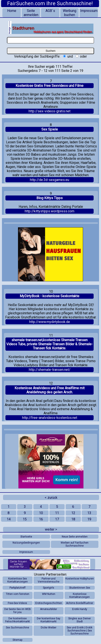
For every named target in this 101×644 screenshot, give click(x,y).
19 (89, 519)
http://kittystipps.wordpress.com (50, 211)
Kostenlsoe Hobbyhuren (80, 579)
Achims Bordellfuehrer (80, 603)
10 (41, 513)
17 (57, 519)
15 (25, 519)
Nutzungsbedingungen (26, 543)
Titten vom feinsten (18, 594)
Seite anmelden (31, 13)
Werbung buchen (70, 13)
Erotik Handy (80, 609)
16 (41, 519)
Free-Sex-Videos (17, 603)
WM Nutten (49, 594)
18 (73, 519)
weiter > (51, 529)
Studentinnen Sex (80, 588)
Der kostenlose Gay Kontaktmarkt (49, 620)
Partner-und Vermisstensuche (49, 580)
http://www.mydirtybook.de (50, 322)
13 (89, 513)
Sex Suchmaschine (17, 628)
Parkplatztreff (18, 588)
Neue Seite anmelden (75, 537)
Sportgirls (49, 588)
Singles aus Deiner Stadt (80, 620)
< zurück (51, 498)
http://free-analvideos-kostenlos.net (50, 418)
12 (73, 513)
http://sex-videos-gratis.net (50, 111)
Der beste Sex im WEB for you (18, 611)
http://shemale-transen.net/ (50, 370)
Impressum (89, 11)
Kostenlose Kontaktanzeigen (80, 596)
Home (12, 11)
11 (57, 513)
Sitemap (17, 640)
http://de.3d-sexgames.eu (50, 180)
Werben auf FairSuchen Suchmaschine (75, 544)
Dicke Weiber (49, 628)
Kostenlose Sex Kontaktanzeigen (18, 580)
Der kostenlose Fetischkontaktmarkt (18, 620)
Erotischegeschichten (49, 603)
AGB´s (50, 11)
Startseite (26, 537)
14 (9, 519)
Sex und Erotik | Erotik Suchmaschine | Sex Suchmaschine (80, 631)
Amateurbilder (49, 609)
